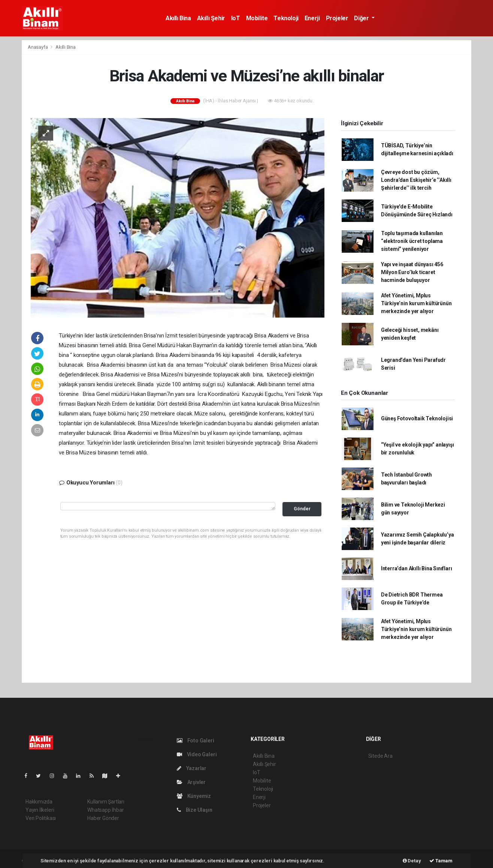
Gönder (302, 509)
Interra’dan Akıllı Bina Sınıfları (417, 568)
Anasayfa (38, 47)
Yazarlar (192, 768)
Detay (412, 861)
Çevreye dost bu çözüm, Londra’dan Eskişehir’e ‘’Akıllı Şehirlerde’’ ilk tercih (416, 180)
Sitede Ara (380, 756)
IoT (236, 18)
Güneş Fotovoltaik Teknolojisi (417, 418)
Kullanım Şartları (106, 802)
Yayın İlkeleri (40, 810)
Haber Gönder (103, 818)
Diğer (362, 18)
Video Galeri (197, 754)
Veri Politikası (41, 818)
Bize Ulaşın (195, 810)
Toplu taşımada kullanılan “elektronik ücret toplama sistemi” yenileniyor (412, 241)
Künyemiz (194, 796)
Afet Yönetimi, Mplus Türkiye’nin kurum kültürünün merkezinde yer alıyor (416, 303)
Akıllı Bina (178, 18)
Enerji (312, 18)
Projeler (337, 18)
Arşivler (191, 782)
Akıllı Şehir (211, 18)
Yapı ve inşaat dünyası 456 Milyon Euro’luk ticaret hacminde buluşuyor (412, 272)
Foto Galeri (196, 741)
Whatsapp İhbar (105, 810)
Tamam (441, 861)
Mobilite (257, 18)
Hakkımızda (39, 802)
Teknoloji (286, 18)
